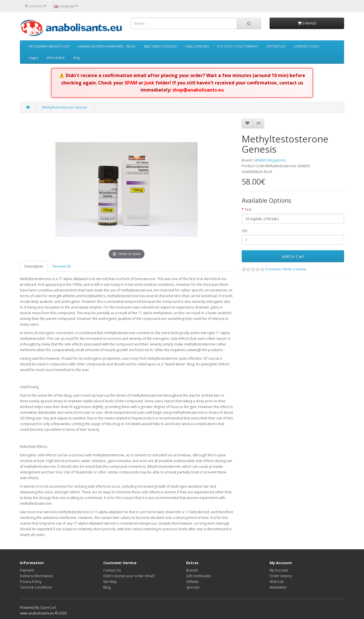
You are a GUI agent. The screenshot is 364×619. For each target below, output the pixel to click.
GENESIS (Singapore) (269, 160)
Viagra (33, 58)
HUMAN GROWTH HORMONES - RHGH (107, 46)
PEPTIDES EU (276, 46)
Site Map (110, 582)
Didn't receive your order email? (129, 576)
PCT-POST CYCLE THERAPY (238, 46)
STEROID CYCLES (307, 46)
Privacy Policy (31, 582)
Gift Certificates (199, 576)
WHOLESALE (56, 58)
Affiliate (192, 582)
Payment (27, 570)
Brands (192, 570)
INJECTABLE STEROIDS (160, 46)
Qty (245, 230)
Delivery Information (36, 576)
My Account (279, 570)
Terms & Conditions (36, 587)
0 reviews (273, 269)
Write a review (295, 269)
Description (34, 266)
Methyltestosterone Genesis (65, 107)
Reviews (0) (62, 266)
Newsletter (278, 587)
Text (248, 209)
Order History (281, 576)
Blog (77, 58)
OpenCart (48, 607)
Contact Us (112, 570)
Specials (193, 587)
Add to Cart (293, 256)
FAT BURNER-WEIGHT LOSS (49, 46)
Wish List (277, 582)
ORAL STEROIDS (197, 46)
